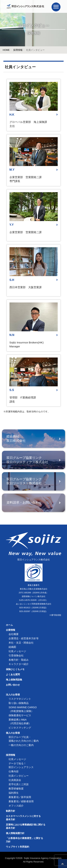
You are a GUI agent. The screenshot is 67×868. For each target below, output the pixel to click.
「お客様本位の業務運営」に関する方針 (24, 840)
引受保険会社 (16, 655)
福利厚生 (14, 793)
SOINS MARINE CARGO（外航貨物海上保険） (23, 709)
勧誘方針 (11, 811)
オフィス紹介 (16, 806)
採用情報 (18, 50)
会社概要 (14, 634)
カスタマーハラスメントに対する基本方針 (23, 818)
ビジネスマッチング (20, 728)
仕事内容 (14, 771)
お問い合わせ (13, 685)
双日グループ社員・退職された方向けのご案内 (24, 739)
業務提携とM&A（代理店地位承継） (20, 721)
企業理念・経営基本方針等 (24, 638)
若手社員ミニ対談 (19, 784)
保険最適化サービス (20, 715)
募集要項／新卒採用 (20, 797)
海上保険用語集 (14, 680)
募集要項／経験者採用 (21, 801)
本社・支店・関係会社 (21, 643)
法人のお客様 (13, 695)
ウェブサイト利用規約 (18, 847)
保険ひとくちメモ (15, 669)
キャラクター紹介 (19, 664)
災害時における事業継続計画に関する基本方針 (26, 826)
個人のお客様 (13, 733)
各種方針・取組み (19, 660)
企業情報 (11, 630)
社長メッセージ (17, 651)
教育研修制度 (16, 789)
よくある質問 (13, 675)
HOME (6, 50)
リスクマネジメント (20, 699)
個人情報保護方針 (15, 833)
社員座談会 (15, 780)
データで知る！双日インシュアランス (21, 765)
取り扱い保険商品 (19, 703)
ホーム (9, 625)
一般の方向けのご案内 (21, 745)
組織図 (12, 647)
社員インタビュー (19, 776)
